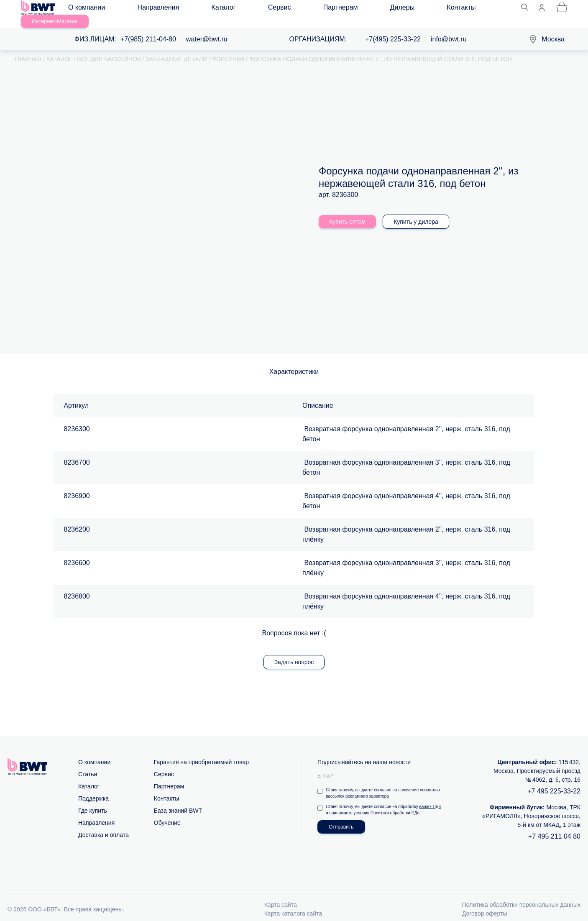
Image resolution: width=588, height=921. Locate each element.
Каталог (190, 9)
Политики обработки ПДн (395, 803)
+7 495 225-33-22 (554, 782)
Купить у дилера (416, 212)
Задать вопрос (294, 652)
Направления (145, 9)
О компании (92, 9)
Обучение (167, 813)
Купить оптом (347, 212)
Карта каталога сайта (293, 904)
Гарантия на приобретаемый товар (201, 752)
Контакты (350, 9)
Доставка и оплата (104, 825)
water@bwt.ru (207, 29)
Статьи (88, 765)
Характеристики (294, 362)
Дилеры (310, 9)
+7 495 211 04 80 (554, 827)
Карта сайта (281, 895)
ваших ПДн (430, 797)
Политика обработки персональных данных (521, 895)
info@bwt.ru (449, 29)
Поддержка (93, 789)
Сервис (227, 9)
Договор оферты (485, 904)
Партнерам (268, 9)
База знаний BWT (178, 801)
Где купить (93, 801)
